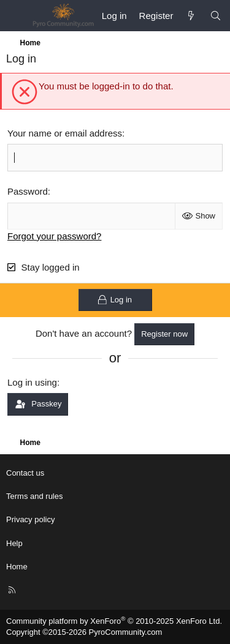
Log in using (32, 382)
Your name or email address (65, 133)
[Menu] (16, 16)
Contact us (25, 473)
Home (17, 567)
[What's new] (191, 16)
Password (28, 191)
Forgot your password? (54, 236)
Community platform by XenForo (114, 621)
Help (14, 543)
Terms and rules (34, 496)
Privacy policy (30, 519)
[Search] (216, 16)
